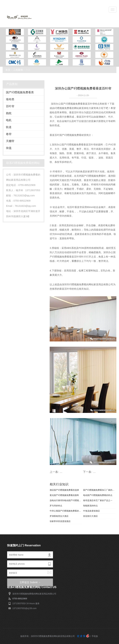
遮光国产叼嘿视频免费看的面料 (64, 495)
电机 (9, 120)
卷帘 (9, 134)
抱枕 (9, 113)
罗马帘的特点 (56, 506)
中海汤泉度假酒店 (91, 511)
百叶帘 (10, 106)
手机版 (95, 636)
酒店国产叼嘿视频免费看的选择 (64, 490)
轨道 (9, 127)
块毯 (9, 148)
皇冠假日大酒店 (90, 516)
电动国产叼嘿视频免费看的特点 (98, 495)
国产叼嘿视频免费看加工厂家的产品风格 (99, 490)
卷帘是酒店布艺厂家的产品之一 (98, 500)
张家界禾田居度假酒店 (60, 521)
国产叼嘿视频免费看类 (20, 92)
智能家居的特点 (90, 506)
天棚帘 (10, 141)
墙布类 (10, 99)
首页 (8, 70)
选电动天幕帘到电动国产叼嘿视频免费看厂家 (66, 500)
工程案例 (18, 70)
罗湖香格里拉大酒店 (59, 516)
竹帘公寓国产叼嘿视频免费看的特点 (66, 511)
